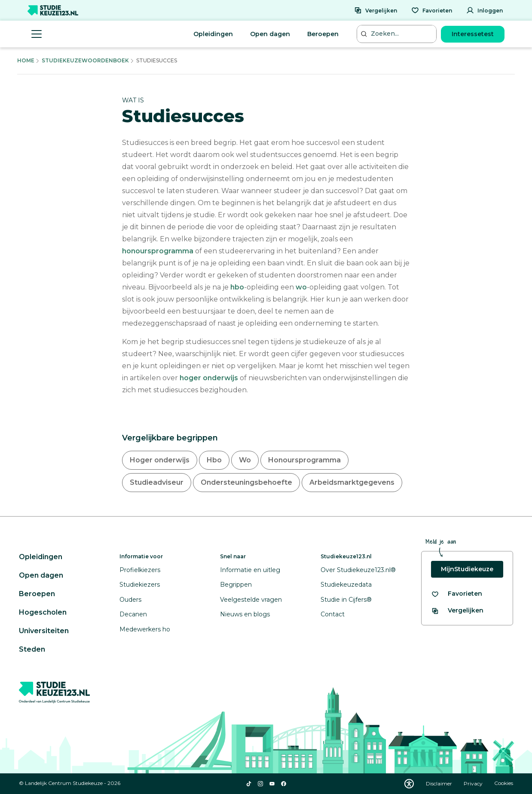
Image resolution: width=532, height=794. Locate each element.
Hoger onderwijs (160, 460)
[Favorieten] (432, 10)
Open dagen (270, 34)
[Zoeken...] (397, 34)
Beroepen (323, 34)
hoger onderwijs (209, 378)
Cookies (504, 783)
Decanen (133, 614)
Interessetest (473, 34)
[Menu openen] (37, 34)
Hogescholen (43, 612)
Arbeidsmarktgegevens (352, 482)
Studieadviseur (157, 482)
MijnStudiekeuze (467, 569)
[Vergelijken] (376, 10)
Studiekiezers (140, 585)
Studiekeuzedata (346, 585)
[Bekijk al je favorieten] (457, 594)
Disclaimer (440, 783)
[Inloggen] (485, 10)
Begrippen (236, 585)
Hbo (214, 460)
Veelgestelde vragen (251, 600)
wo (301, 287)
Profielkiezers (140, 570)
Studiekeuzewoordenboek (85, 60)
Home (26, 60)
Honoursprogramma (304, 460)
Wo (245, 460)
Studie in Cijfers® (346, 600)
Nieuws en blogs (245, 614)
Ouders (130, 600)
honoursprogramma (158, 251)
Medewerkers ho (145, 629)
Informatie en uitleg (250, 570)
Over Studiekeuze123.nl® (358, 570)
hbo (237, 287)
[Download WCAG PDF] (409, 784)
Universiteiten (44, 631)
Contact (333, 614)
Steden (32, 649)
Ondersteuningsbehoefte (246, 482)
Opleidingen (213, 34)
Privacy (474, 783)
